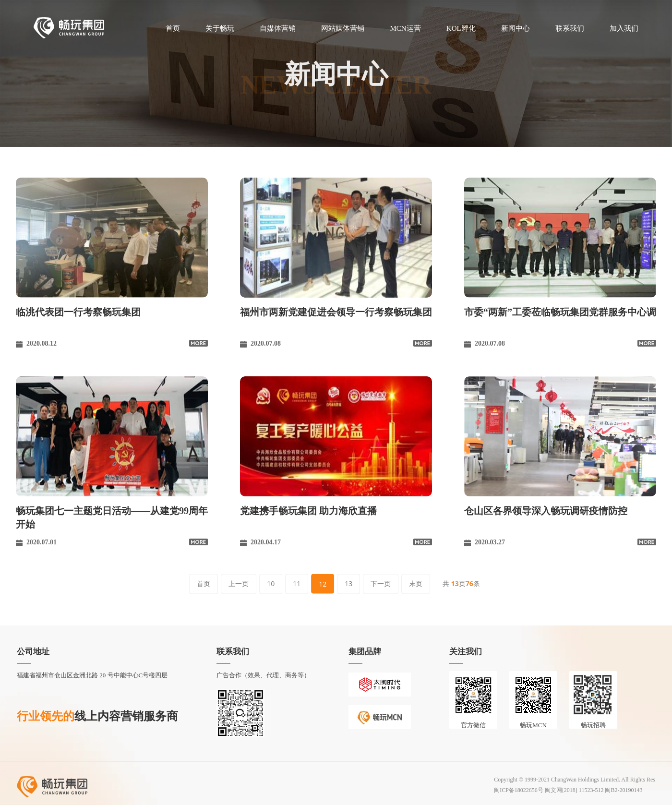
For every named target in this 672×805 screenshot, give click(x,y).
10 (271, 583)
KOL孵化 (461, 28)
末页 (416, 583)
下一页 (381, 583)
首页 (173, 28)
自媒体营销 (278, 28)
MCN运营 (405, 28)
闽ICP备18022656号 (519, 790)
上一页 (239, 583)
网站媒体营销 (343, 28)
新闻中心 (516, 28)
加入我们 (624, 28)
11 (297, 583)
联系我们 (570, 28)
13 (348, 583)
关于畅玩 (220, 28)
